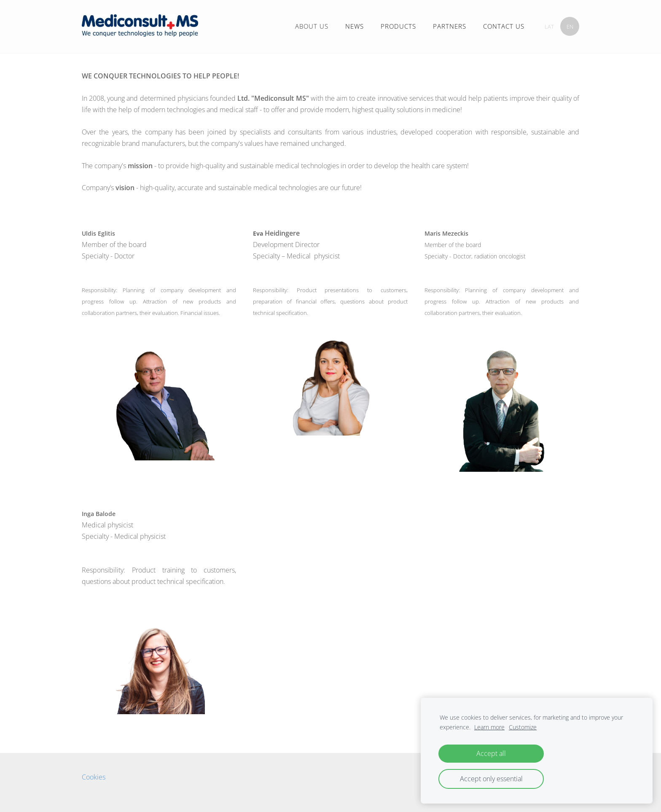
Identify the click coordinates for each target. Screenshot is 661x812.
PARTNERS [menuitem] (450, 26)
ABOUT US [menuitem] (312, 26)
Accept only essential (491, 779)
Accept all (491, 753)
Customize (523, 727)
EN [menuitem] (570, 27)
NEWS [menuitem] (355, 26)
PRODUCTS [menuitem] (398, 26)
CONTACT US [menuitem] (504, 26)
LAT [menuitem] (549, 27)
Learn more (489, 727)
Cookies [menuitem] (94, 777)
